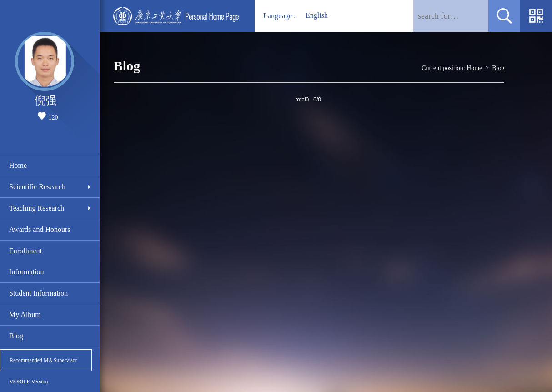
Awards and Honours (40, 229)
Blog (16, 336)
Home (18, 165)
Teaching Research (37, 208)
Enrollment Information (26, 261)
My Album (25, 314)
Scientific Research (37, 187)
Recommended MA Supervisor (43, 360)
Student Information (38, 293)
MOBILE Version (28, 382)
